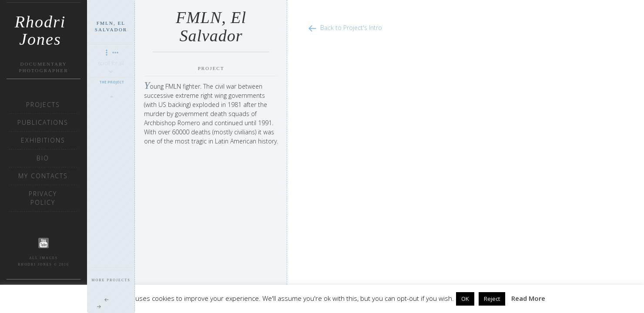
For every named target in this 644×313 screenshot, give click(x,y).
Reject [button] (492, 299)
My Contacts (43, 176)
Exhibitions (43, 140)
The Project (112, 82)
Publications (43, 122)
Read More (528, 298)
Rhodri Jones (40, 25)
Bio (43, 158)
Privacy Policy (43, 198)
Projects (43, 105)
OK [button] (465, 299)
